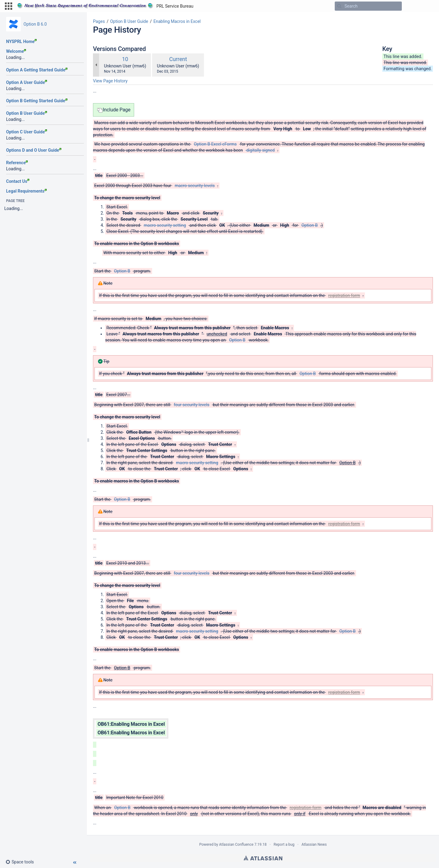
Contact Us (18, 181)
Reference (17, 163)
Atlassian (263, 858)
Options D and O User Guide (34, 150)
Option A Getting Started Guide (37, 70)
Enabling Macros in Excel (177, 21)
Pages (99, 21)
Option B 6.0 (35, 24)
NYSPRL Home (21, 42)
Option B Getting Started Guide (37, 101)
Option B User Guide (27, 113)
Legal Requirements (26, 191)
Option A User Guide (27, 82)
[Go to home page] (105, 6)
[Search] (339, 6)
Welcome (16, 51)
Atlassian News (314, 844)
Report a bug (284, 844)
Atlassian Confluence (236, 844)
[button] (9, 6)
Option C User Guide (27, 132)
